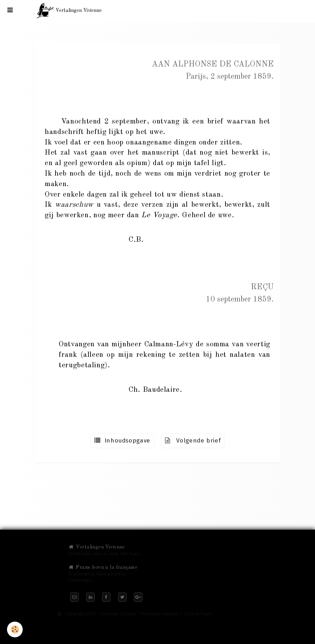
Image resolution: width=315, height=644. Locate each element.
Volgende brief (193, 441)
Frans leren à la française (103, 567)
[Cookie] (15, 629)
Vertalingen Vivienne (97, 547)
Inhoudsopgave (122, 441)
